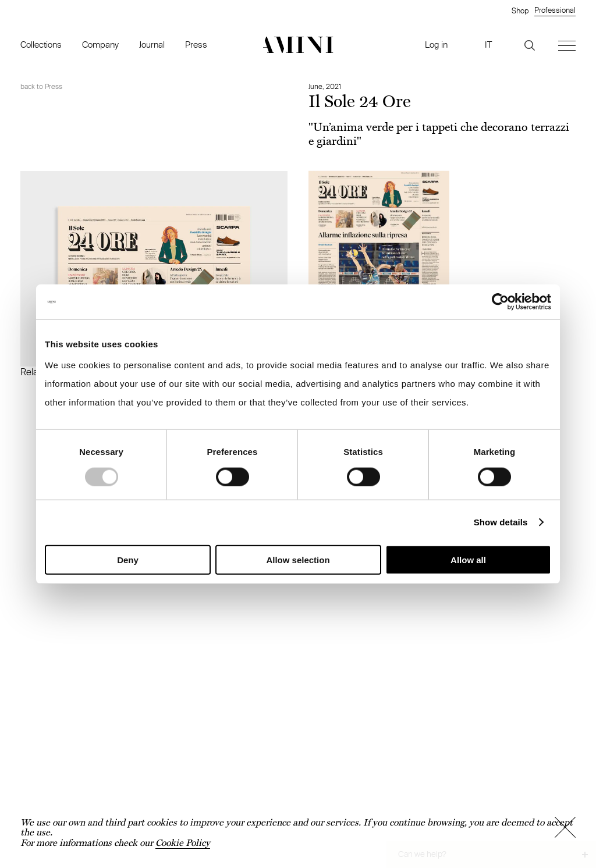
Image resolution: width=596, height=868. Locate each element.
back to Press (41, 86)
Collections (41, 45)
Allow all (468, 559)
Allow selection (298, 559)
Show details (501, 522)
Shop (520, 10)
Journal (152, 45)
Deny (128, 559)
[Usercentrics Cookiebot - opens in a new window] (500, 302)
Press (196, 45)
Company (100, 45)
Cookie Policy (183, 843)
